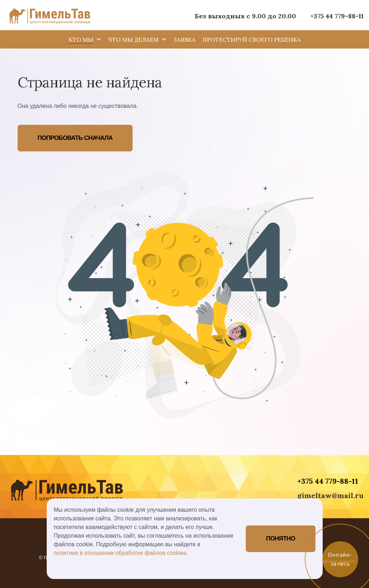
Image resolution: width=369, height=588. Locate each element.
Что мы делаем (133, 40)
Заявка (184, 40)
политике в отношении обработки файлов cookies (120, 553)
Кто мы (81, 40)
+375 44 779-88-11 (337, 16)
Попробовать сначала (75, 138)
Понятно (280, 539)
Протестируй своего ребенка (252, 40)
